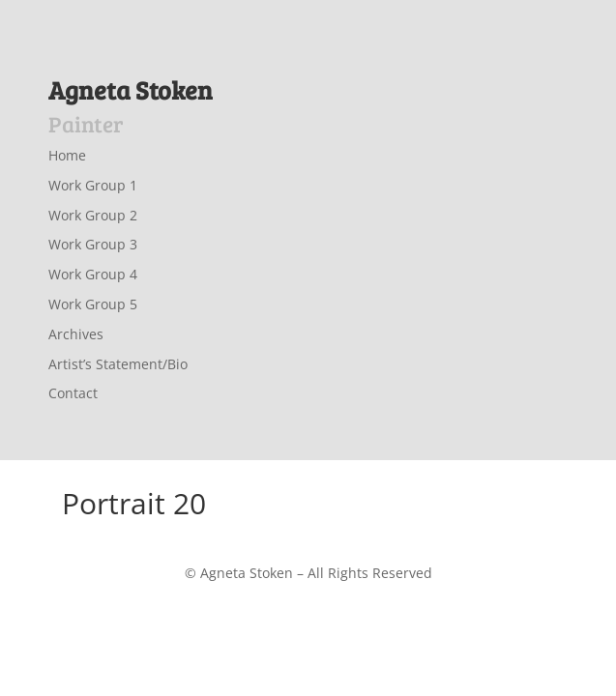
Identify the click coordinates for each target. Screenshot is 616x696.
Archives (76, 334)
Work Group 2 (93, 215)
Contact (73, 393)
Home (67, 155)
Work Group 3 (93, 244)
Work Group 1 (93, 185)
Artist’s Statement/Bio (118, 364)
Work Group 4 (93, 274)
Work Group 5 (93, 304)
